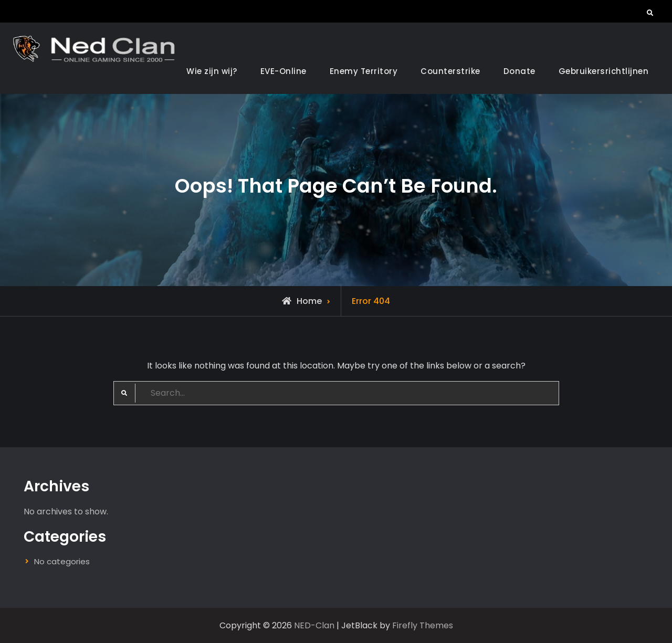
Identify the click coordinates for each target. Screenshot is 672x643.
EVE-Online (283, 71)
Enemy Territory (364, 71)
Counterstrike (450, 71)
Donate (519, 71)
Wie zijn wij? (212, 71)
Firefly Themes (423, 625)
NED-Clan (314, 625)
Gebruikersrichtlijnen (604, 71)
